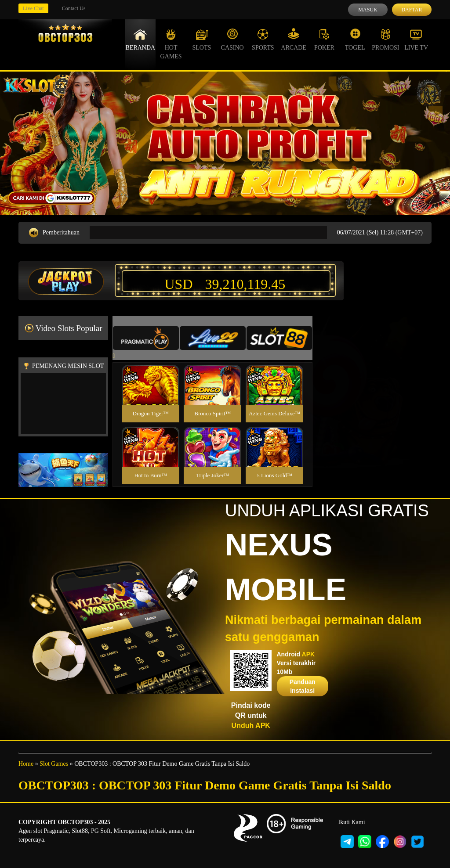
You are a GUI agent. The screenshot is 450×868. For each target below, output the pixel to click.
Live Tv (416, 40)
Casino (232, 40)
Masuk (368, 10)
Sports (263, 40)
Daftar (412, 10)
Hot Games (171, 44)
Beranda (141, 40)
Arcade (294, 40)
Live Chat (33, 8)
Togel (355, 40)
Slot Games (54, 764)
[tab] (146, 338)
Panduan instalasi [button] (303, 686)
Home (26, 764)
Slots (201, 40)
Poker (324, 40)
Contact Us (74, 8)
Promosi (385, 40)
